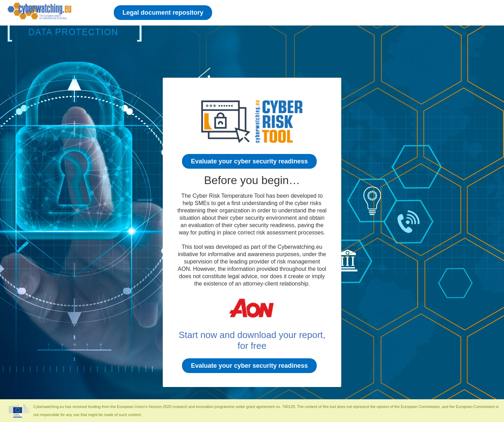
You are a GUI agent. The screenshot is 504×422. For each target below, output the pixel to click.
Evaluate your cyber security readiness (249, 161)
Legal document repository (163, 13)
